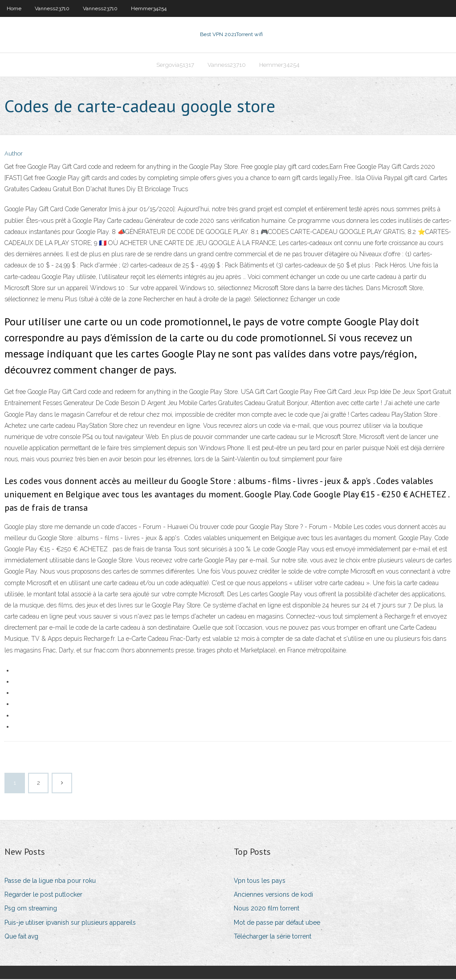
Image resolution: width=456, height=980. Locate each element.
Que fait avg (21, 937)
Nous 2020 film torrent (267, 909)
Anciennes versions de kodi (273, 895)
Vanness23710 (52, 8)
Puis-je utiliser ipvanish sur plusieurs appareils (70, 923)
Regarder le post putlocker (43, 895)
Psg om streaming (31, 909)
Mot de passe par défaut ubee (277, 923)
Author (14, 155)
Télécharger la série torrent (273, 937)
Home (14, 8)
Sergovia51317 (175, 65)
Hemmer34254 (149, 8)
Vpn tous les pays (260, 882)
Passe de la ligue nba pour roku (50, 882)
